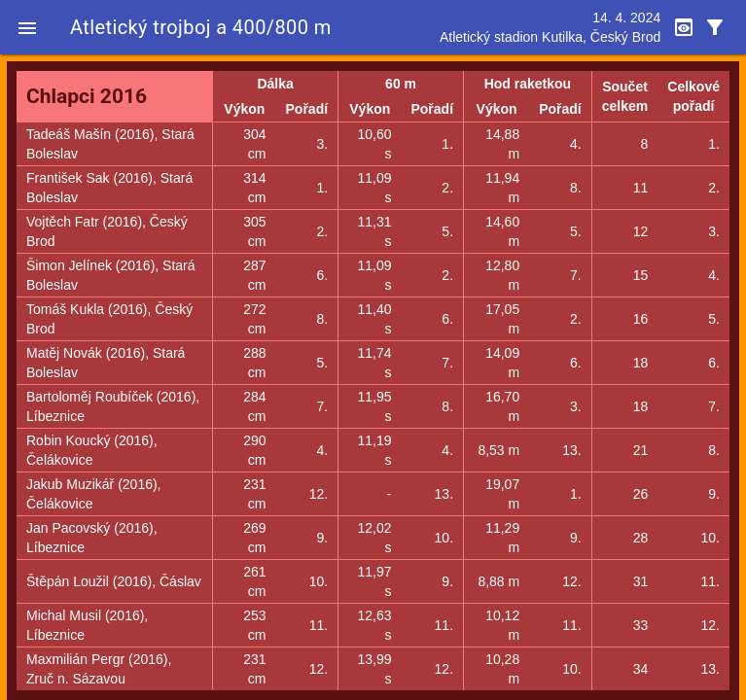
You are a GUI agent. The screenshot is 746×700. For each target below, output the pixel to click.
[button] (27, 27)
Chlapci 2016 (87, 96)
